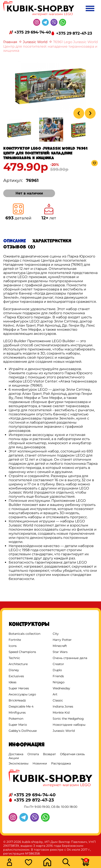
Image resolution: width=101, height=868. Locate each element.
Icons (13, 646)
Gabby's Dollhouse (23, 731)
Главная (10, 42)
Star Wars (60, 652)
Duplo (57, 670)
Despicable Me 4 (21, 706)
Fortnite (15, 640)
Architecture (18, 664)
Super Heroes (19, 688)
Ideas (13, 682)
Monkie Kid (61, 713)
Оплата (33, 754)
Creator (58, 664)
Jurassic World (35, 42)
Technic (14, 658)
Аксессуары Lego (22, 694)
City (56, 634)
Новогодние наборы (69, 725)
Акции (14, 758)
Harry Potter (62, 640)
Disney (14, 670)
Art (55, 694)
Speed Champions (22, 652)
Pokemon (16, 719)
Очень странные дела (70, 658)
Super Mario (18, 725)
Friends (58, 676)
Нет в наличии (29, 193)
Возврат (49, 754)
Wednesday (61, 688)
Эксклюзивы (19, 763)
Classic (58, 700)
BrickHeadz (17, 700)
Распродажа (61, 763)
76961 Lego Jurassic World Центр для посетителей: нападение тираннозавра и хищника (50, 46)
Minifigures (17, 713)
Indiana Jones (63, 706)
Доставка (16, 754)
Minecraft (60, 646)
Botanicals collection (24, 634)
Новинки (40, 763)
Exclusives (16, 676)
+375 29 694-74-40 (33, 32)
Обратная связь (72, 754)
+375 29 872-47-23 (74, 33)
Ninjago (59, 682)
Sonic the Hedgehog (68, 719)
